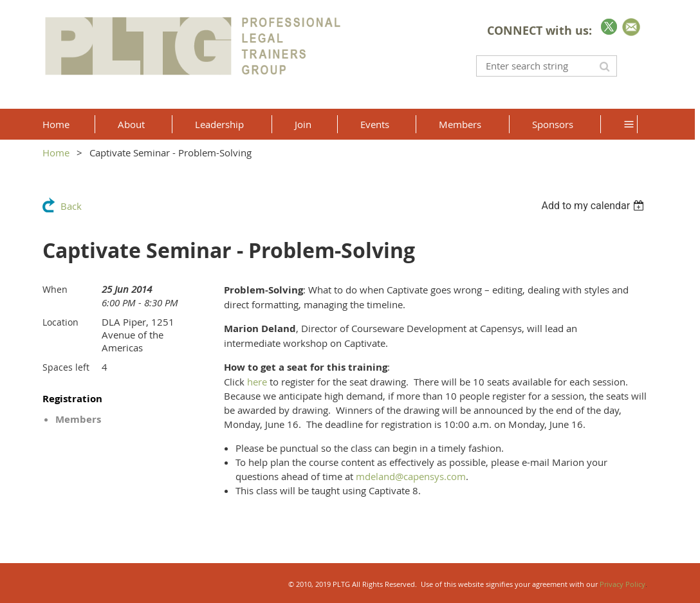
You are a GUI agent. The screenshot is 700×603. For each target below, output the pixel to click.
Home (56, 153)
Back (71, 206)
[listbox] (594, 206)
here (257, 382)
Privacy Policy (622, 584)
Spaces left (66, 367)
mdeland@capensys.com (411, 476)
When (55, 289)
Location (60, 322)
